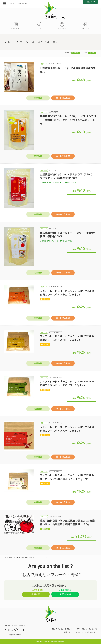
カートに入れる (63, 98)
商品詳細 (38, 98)
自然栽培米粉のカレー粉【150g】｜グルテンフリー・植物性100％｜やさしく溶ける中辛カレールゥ (68, 120)
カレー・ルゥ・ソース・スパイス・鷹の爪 (33, 42)
